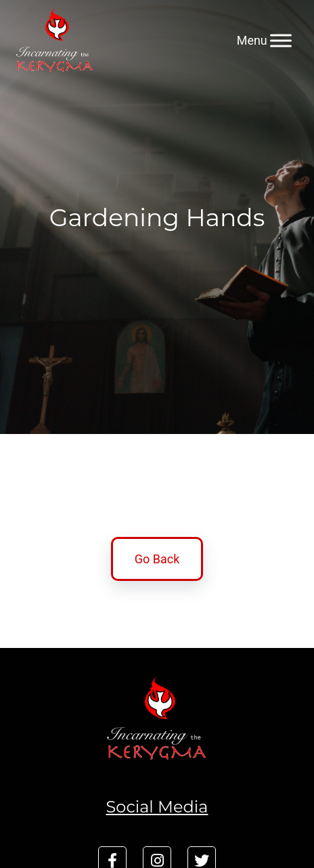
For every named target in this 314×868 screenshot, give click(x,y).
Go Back (157, 559)
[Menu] (281, 40)
